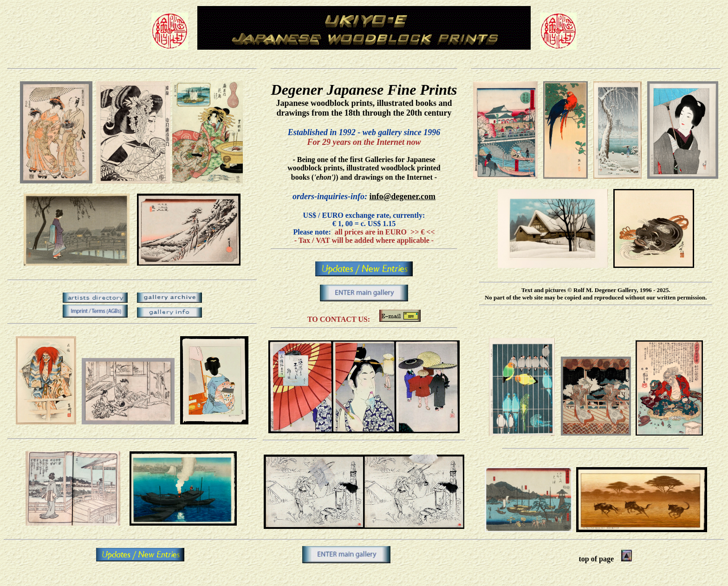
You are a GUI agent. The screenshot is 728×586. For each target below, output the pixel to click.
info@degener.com (402, 196)
